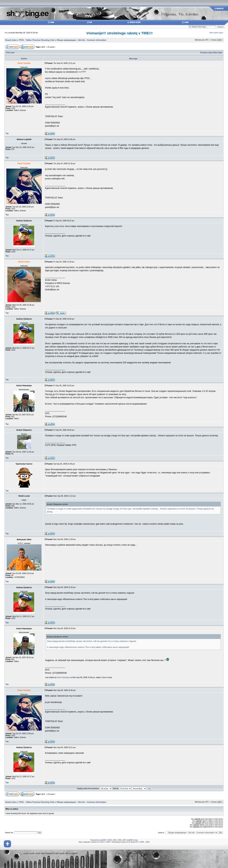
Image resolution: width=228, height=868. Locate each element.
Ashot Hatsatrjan (63, 677)
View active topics (216, 33)
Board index (11, 40)
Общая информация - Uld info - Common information (81, 40)
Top (7, 133)
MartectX (134, 842)
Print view (10, 53)
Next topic (218, 53)
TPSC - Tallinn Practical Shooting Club (37, 40)
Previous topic (206, 53)
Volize (101, 842)
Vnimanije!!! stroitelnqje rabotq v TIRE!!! (120, 33)
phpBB (103, 840)
